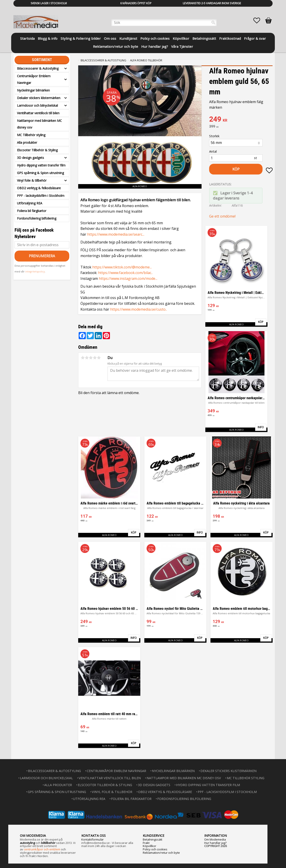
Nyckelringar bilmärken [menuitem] (33, 90)
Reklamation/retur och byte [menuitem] (116, 46)
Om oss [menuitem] (110, 38)
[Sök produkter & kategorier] (164, 23)
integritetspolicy (35, 271)
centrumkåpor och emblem (42, 849)
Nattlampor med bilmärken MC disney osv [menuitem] (39, 124)
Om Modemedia (215, 839)
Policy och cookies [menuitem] (155, 38)
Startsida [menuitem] (27, 38)
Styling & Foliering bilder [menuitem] (81, 38)
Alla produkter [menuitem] (27, 142)
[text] (241, 120)
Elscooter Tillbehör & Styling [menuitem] (37, 150)
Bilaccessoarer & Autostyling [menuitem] (38, 68)
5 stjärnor (99, 358)
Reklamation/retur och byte (161, 853)
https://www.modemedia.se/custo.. (139, 309)
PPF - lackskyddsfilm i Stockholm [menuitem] (41, 196)
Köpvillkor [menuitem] (181, 38)
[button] (259, 21)
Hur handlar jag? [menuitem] (155, 46)
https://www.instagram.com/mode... (128, 278)
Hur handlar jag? (215, 843)
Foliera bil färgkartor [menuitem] (32, 211)
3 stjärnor (91, 358)
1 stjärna (83, 358)
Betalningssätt (152, 839)
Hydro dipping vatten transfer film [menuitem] (41, 165)
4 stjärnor (95, 358)
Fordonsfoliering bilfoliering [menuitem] (37, 218)
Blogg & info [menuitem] (48, 38)
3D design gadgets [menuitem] (30, 158)
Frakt (146, 843)
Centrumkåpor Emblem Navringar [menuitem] (34, 79)
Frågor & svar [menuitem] (255, 38)
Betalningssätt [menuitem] (204, 38)
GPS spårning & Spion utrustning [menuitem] (40, 173)
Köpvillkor (149, 846)
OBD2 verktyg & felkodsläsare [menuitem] (39, 188)
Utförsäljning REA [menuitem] (30, 203)
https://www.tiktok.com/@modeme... (122, 267)
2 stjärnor (87, 358)
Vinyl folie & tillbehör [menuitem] (32, 180)
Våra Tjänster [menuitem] (182, 46)
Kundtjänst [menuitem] (128, 38)
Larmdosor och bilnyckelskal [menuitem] (37, 105)
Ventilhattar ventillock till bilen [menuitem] (38, 113)
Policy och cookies (155, 849)
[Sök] (213, 23)
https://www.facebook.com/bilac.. (125, 273)
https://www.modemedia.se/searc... (116, 234)
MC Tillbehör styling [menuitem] (31, 135)
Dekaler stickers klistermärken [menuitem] (39, 98)
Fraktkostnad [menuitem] (230, 38)
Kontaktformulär (93, 839)
